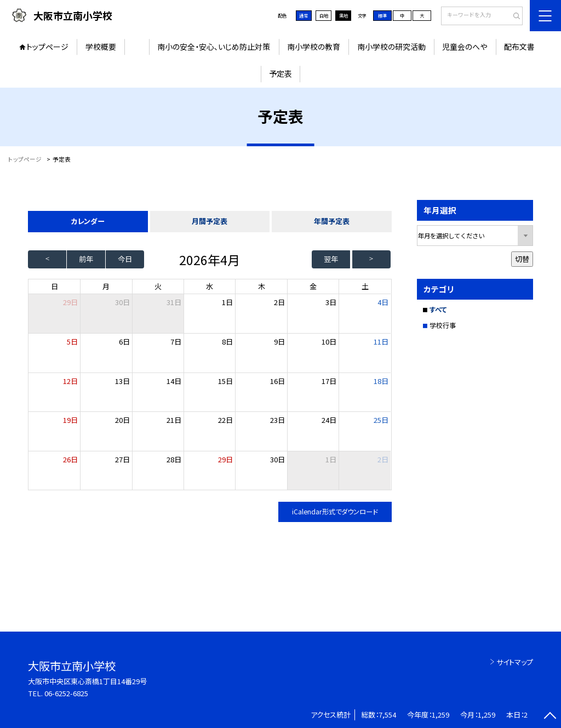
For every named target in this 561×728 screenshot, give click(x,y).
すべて (438, 309)
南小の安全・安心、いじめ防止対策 (214, 47)
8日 (227, 342)
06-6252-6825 (66, 693)
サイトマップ (515, 662)
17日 (329, 381)
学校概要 (101, 47)
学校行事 (443, 325)
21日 (174, 420)
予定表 (280, 73)
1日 (227, 302)
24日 (329, 420)
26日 (70, 459)
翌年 (331, 259)
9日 (279, 342)
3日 (331, 302)
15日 (225, 381)
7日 (176, 342)
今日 (125, 259)
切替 (522, 259)
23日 (277, 420)
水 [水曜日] (210, 286)
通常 (304, 15)
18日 (381, 381)
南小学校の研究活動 (391, 47)
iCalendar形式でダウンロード (335, 512)
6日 (124, 342)
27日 (122, 459)
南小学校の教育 (314, 47)
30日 (122, 302)
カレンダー (88, 221)
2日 (279, 302)
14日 (174, 381)
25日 (381, 420)
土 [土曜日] (365, 286)
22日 (225, 420)
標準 (382, 15)
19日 (70, 420)
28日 (174, 459)
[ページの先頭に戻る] (550, 717)
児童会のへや (465, 47)
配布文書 (519, 47)
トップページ (47, 47)
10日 (329, 342)
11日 (381, 342)
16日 (277, 381)
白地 (324, 15)
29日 (225, 459)
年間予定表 (332, 221)
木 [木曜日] (262, 286)
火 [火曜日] (158, 286)
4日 (383, 302)
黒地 (344, 15)
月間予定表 (210, 221)
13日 (122, 381)
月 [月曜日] (106, 286)
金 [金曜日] (313, 286)
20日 (122, 420)
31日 (174, 302)
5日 (72, 342)
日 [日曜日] (55, 286)
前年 (86, 259)
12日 (70, 381)
